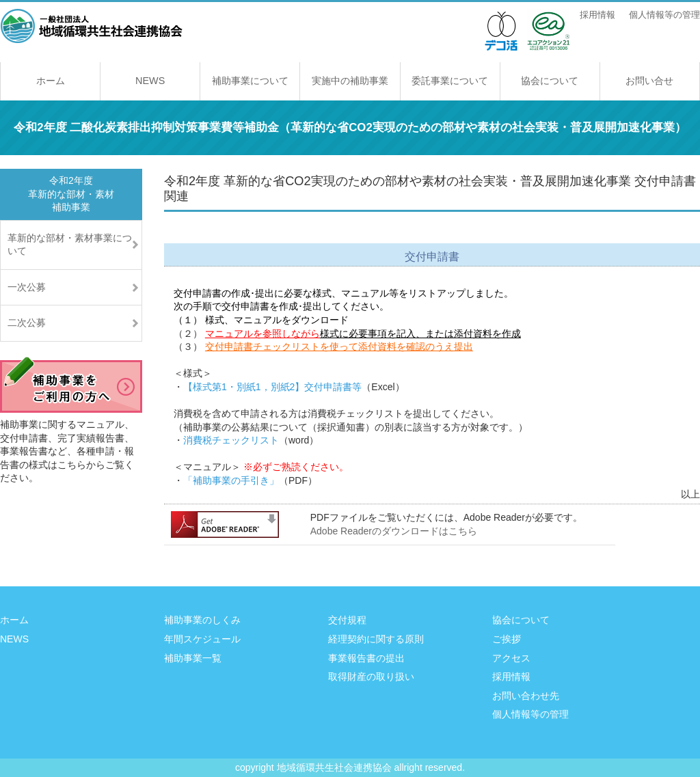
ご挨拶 (507, 639)
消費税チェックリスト (231, 440)
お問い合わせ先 (526, 696)
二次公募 (27, 323)
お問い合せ (649, 81)
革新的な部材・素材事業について (70, 245)
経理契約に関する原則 (376, 639)
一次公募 (27, 287)
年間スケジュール (202, 639)
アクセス (511, 658)
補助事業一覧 (193, 658)
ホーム (51, 81)
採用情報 (597, 15)
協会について (550, 81)
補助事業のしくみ (202, 620)
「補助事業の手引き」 (231, 480)
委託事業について (450, 81)
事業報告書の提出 (366, 658)
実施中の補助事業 (350, 81)
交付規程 (347, 620)
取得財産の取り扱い (371, 677)
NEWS (150, 81)
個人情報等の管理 (664, 15)
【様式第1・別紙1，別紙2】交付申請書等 (272, 387)
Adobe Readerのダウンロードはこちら (394, 531)
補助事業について (250, 81)
